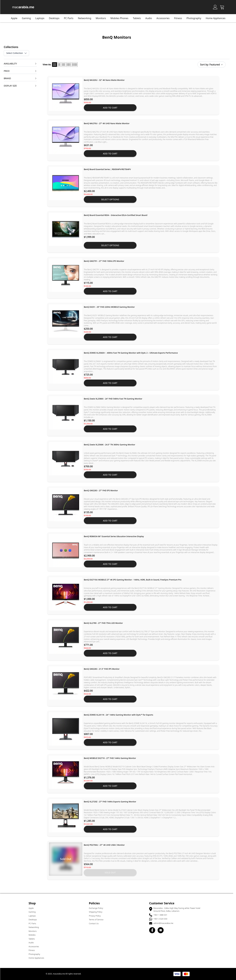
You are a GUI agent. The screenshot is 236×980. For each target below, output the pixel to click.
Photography (195, 18)
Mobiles (33, 935)
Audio (33, 943)
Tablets (33, 939)
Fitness (179, 18)
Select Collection (18, 53)
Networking (86, 18)
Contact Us (95, 923)
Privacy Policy (96, 916)
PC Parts (70, 18)
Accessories (164, 18)
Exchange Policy (97, 908)
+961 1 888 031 (162, 915)
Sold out (111, 873)
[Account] (217, 7)
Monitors (34, 931)
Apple (15, 18)
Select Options (112, 199)
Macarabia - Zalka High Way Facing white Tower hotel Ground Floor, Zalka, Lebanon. (178, 910)
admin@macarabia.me (165, 923)
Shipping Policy (97, 912)
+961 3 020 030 (162, 919)
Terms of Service (98, 920)
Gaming (28, 18)
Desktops (56, 18)
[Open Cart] (224, 7)
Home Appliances (217, 18)
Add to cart (112, 108)
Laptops (41, 18)
